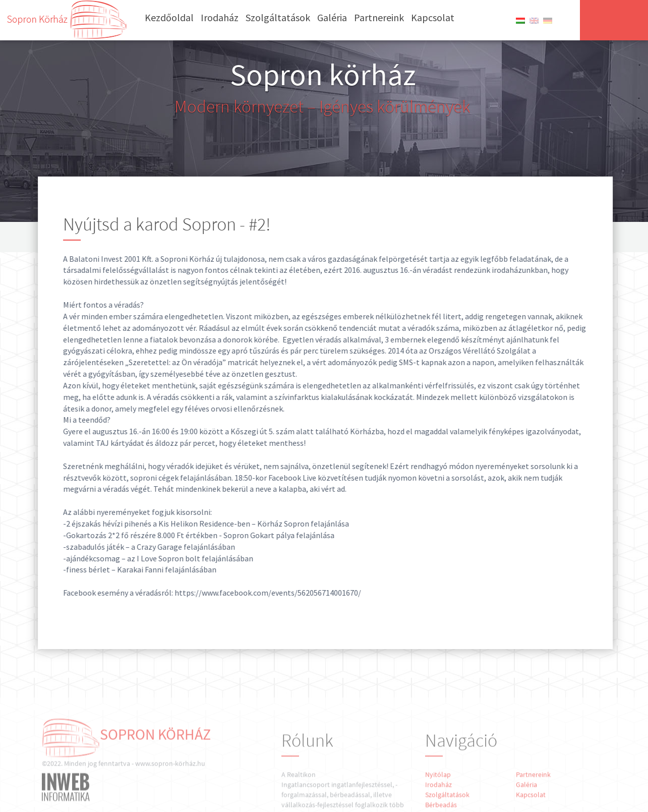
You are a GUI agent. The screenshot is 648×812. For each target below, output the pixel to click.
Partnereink (379, 17)
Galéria (332, 17)
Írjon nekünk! (614, 19)
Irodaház (220, 17)
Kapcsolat (433, 17)
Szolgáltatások (278, 17)
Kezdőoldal (169, 17)
